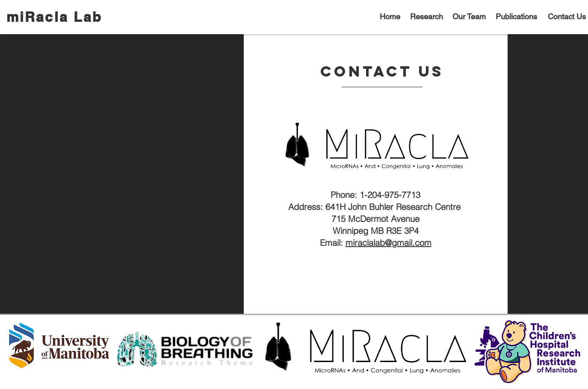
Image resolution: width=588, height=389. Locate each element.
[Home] (391, 17)
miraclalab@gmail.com (389, 243)
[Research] (427, 17)
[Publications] (517, 17)
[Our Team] (470, 17)
